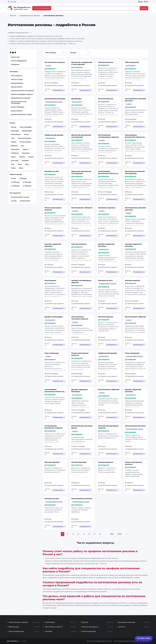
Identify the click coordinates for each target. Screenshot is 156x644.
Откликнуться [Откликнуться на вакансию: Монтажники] (59, 308)
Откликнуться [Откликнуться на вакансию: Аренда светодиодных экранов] (86, 308)
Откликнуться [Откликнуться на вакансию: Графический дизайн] (59, 163)
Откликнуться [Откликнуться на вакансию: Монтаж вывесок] (112, 90)
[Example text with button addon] (96, 8)
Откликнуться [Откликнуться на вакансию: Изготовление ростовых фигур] (86, 454)
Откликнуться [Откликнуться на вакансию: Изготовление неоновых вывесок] (86, 345)
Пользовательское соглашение (126, 641)
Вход (140, 2)
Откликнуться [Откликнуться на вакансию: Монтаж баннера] (59, 490)
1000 (120, 534)
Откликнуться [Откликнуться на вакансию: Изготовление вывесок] (59, 90)
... (105, 534)
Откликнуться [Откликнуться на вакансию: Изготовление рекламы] (59, 127)
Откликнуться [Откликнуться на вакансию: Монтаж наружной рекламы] (59, 272)
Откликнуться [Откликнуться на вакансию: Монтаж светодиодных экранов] (112, 454)
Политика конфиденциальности (99, 641)
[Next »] (127, 534)
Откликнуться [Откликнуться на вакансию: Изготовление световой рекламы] (139, 127)
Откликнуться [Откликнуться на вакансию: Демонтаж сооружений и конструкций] (86, 90)
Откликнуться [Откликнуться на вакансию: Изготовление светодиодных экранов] (112, 163)
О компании (145, 641)
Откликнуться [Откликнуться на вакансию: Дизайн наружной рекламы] (112, 272)
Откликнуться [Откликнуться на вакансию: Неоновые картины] (112, 236)
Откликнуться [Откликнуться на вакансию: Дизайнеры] (86, 127)
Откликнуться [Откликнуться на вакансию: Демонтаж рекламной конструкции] (86, 163)
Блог (146, 2)
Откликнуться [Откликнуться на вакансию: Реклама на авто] (59, 199)
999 (112, 534)
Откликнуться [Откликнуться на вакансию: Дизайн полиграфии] (59, 345)
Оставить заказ (144, 638)
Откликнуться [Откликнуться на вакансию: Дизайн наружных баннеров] (86, 417)
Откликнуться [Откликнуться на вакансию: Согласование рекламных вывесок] (59, 454)
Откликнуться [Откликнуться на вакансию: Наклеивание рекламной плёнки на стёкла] (139, 163)
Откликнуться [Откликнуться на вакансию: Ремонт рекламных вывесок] (59, 236)
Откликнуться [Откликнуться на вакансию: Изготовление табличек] (86, 236)
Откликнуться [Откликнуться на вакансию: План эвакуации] (59, 381)
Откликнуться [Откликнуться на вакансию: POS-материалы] (139, 90)
